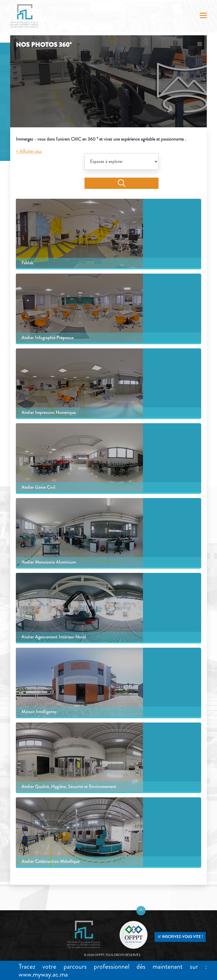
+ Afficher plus (29, 151)
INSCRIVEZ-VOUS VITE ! (180, 937)
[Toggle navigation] (203, 16)
